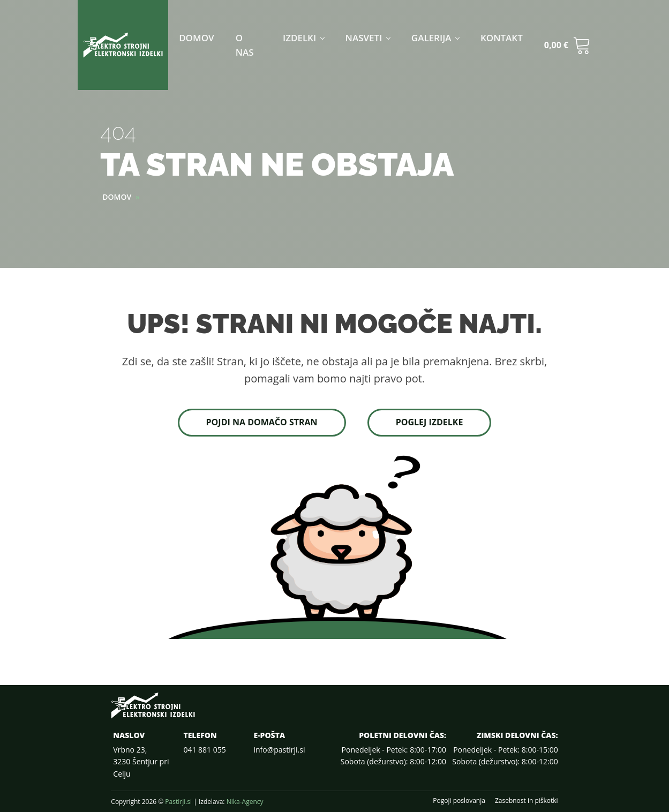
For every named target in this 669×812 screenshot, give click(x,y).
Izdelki (299, 38)
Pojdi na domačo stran (262, 422)
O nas (245, 45)
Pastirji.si (178, 802)
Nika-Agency (245, 802)
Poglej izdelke (430, 422)
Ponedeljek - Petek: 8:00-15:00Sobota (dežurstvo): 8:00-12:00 (505, 755)
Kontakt (502, 38)
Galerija (431, 38)
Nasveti (364, 38)
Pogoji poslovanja (459, 801)
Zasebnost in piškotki (527, 801)
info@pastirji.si (279, 750)
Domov (196, 38)
